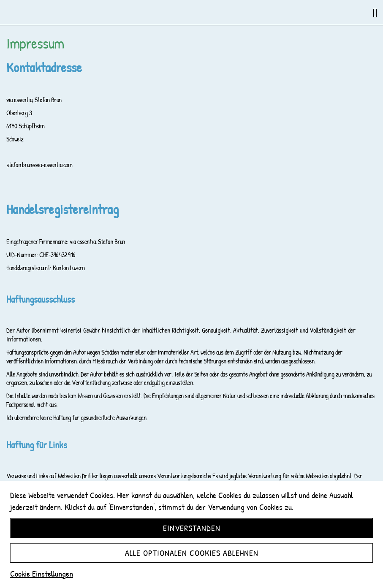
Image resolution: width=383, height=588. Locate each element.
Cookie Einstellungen (42, 573)
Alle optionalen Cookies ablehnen (192, 553)
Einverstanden (192, 528)
